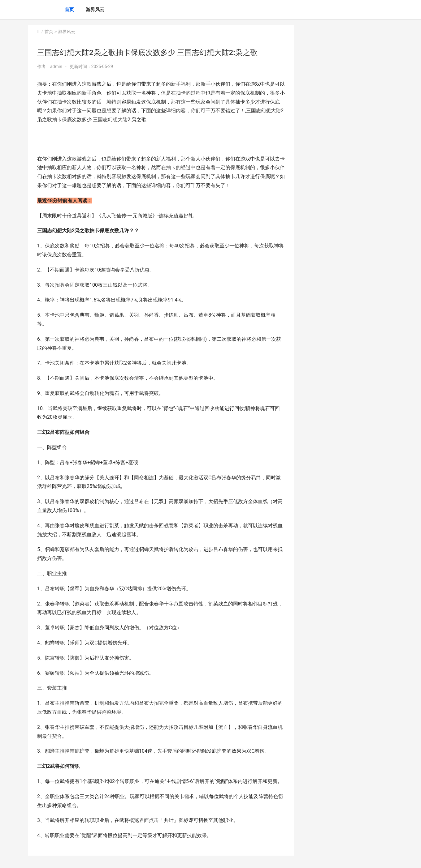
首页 (69, 10)
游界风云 (95, 10)
